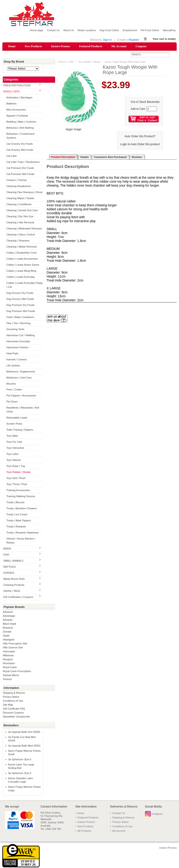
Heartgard (9, 640)
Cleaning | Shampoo (18, 241)
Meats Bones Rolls (14, 579)
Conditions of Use (13, 701)
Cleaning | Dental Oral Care (22, 211)
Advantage (9, 616)
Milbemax (8, 656)
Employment (130, 30)
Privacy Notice (11, 697)
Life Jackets (13, 366)
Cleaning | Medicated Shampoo (24, 229)
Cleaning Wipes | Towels (20, 198)
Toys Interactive (15, 448)
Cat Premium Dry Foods (20, 168)
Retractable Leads (17, 418)
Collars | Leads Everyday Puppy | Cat (24, 285)
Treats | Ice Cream (17, 515)
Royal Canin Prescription (17, 671)
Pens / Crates (14, 390)
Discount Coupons (13, 713)
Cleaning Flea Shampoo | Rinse (24, 192)
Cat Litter (12, 156)
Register (134, 40)
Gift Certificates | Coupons (18, 597)
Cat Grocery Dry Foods (19, 144)
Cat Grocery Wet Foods (20, 150)
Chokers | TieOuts (17, 180)
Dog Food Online (109, 30)
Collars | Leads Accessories (22, 259)
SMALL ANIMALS (13, 561)
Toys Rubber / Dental (18, 473)
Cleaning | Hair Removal (20, 223)
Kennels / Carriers (17, 360)
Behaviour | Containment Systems (20, 136)
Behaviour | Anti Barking (20, 128)
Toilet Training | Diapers (20, 430)
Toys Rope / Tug (16, 466)
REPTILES (9, 567)
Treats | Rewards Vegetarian (22, 533)
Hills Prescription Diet (15, 644)
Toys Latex (12, 454)
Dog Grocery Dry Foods (20, 293)
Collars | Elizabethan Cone (21, 253)
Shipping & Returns (14, 693)
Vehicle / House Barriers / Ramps (21, 541)
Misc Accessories (16, 110)
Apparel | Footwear (17, 116)
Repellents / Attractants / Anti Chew (23, 410)
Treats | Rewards (16, 527)
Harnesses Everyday (18, 342)
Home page (36, 30)
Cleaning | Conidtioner (19, 204)
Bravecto (8, 628)
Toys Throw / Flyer (17, 485)
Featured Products (91, 46)
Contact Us (53, 30)
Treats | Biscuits (15, 503)
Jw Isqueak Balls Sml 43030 (24, 732)
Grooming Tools (15, 329)
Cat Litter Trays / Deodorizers (23, 162)
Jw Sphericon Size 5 (20, 760)
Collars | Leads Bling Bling (21, 271)
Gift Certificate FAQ (14, 709)
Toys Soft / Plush (16, 479)
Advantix (8, 620)
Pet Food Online (150, 30)
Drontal (7, 632)
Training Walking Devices (21, 497)
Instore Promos (61, 46)
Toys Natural (13, 460)
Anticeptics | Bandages (19, 98)
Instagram (157, 814)
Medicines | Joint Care (19, 378)
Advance (8, 612)
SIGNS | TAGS (12, 591)
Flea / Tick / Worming (18, 323)
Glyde (6, 636)
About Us (69, 30)
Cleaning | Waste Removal (21, 247)
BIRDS (7, 549)
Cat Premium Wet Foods (20, 174)
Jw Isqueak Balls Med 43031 (24, 746)
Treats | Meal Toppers (19, 521)
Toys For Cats (14, 442)
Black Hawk (9, 624)
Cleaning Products (14, 585)
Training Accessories (18, 491)
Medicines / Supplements (21, 372)
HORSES (9, 573)
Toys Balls (12, 436)
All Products (84, 831)
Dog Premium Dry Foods (20, 305)
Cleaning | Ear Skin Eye (20, 217)
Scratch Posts (14, 424)
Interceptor (9, 652)
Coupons (141, 46)
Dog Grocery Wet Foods (20, 299)
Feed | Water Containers (20, 317)
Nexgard (8, 660)
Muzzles (11, 384)
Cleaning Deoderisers (19, 186)
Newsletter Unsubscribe (16, 717)
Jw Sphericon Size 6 (20, 774)
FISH (6, 555)
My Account (119, 46)
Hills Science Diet (13, 648)
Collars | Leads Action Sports (23, 265)
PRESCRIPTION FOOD (17, 86)
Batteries (11, 104)
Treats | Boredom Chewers (22, 509)
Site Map (8, 705)
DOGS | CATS (11, 92)
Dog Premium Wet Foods (21, 311)
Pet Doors (12, 402)
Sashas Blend (11, 675)
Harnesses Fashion (17, 348)
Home (12, 46)
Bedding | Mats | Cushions (21, 122)
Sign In (107, 40)
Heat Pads (12, 354)
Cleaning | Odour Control (20, 235)
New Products (33, 46)
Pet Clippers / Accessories (21, 396)
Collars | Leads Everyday (21, 277)
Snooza (7, 679)
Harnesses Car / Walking (20, 335)
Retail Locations (87, 30)
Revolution (9, 664)
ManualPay (169, 30)
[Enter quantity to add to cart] (152, 109)
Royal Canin (10, 667)
